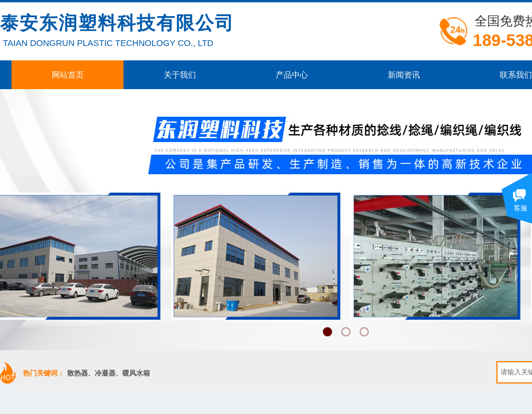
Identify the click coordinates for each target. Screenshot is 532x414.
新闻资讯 (404, 75)
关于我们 (180, 75)
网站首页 (68, 75)
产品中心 (292, 75)
